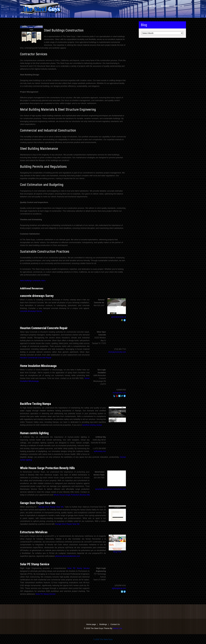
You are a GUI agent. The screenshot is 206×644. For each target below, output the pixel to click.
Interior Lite (117, 628)
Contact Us (179, 6)
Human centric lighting (34, 433)
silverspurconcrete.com (117, 352)
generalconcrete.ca (119, 317)
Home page (152, 6)
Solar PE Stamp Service (35, 564)
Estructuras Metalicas (34, 532)
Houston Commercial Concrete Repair (44, 328)
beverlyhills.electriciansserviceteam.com (111, 489)
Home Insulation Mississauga (38, 366)
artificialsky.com (100, 451)
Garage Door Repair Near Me (38, 503)
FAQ (119, 552)
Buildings (165, 6)
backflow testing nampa (92, 425)
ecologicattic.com (119, 393)
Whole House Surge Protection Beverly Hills (47, 468)
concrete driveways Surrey (37, 296)
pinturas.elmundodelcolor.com (68, 556)
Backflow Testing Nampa (35, 404)
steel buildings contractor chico (33, 280)
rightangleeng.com (119, 588)
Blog (115, 552)
